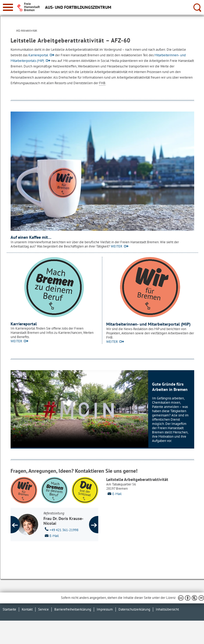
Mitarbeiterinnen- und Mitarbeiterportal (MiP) (148, 324)
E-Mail (114, 494)
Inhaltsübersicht (167, 609)
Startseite (9, 609)
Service (43, 609)
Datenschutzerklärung (134, 609)
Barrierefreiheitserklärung (73, 609)
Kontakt (27, 609)
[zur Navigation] (8, 7)
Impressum (105, 609)
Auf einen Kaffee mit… (31, 237)
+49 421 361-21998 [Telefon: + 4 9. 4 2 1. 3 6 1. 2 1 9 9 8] (61, 530)
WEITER (117, 246)
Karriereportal (38, 55)
